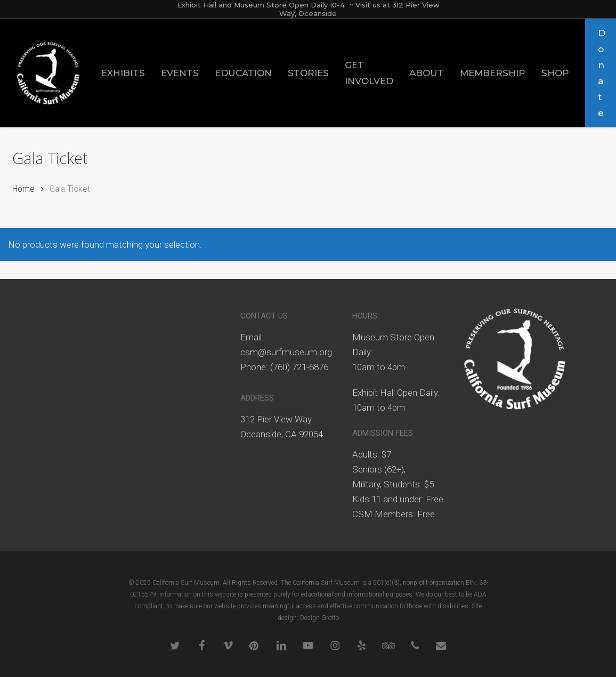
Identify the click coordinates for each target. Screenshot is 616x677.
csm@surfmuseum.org (286, 352)
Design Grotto (319, 618)
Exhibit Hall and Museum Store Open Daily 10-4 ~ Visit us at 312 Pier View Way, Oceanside (308, 9)
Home (23, 189)
